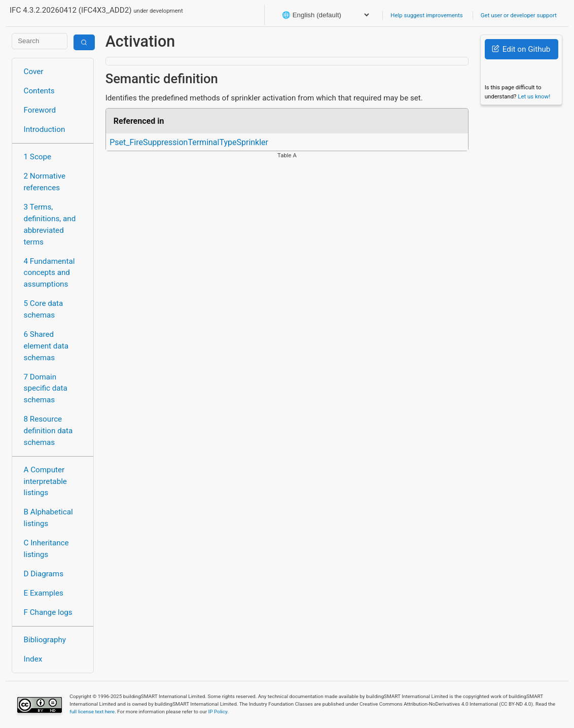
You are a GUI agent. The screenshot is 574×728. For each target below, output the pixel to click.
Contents (39, 91)
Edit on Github (521, 49)
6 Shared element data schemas (46, 346)
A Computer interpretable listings (45, 481)
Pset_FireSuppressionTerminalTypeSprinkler (189, 142)
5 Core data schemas (44, 309)
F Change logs (48, 612)
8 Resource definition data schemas (48, 431)
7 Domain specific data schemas (46, 389)
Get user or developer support (519, 15)
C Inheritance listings (46, 549)
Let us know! (534, 96)
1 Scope (38, 157)
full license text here (92, 712)
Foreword (40, 110)
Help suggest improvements (426, 15)
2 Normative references (45, 182)
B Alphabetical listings (48, 518)
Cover (34, 72)
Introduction (45, 129)
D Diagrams (44, 574)
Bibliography (45, 640)
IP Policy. (219, 712)
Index (33, 659)
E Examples (44, 593)
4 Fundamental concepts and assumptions (49, 273)
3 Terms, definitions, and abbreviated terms (50, 224)
